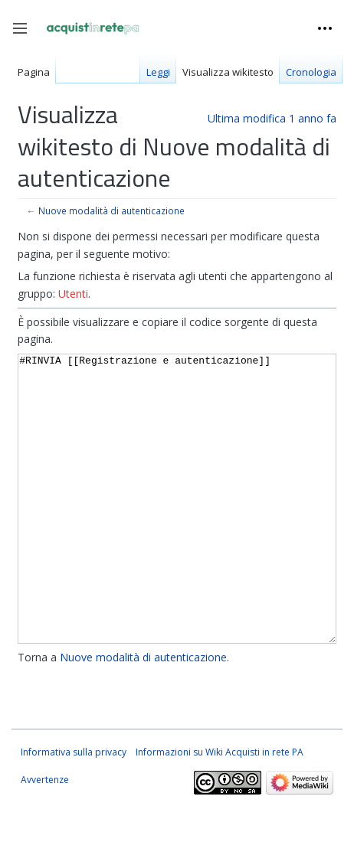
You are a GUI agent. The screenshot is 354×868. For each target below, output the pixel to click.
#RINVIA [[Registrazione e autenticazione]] (177, 528)
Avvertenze (45, 837)
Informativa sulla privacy (74, 809)
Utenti (73, 294)
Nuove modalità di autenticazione (111, 210)
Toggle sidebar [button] (25, 36)
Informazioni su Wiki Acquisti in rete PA (220, 809)
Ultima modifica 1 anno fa (272, 118)
